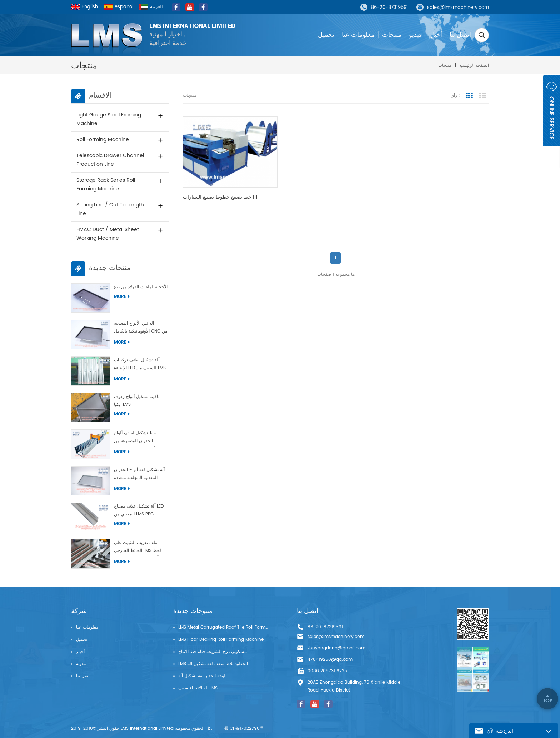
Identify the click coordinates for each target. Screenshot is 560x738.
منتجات (392, 35)
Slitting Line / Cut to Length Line (110, 209)
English (84, 7)
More (122, 297)
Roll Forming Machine (103, 139)
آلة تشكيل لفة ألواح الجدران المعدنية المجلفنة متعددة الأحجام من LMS (139, 475)
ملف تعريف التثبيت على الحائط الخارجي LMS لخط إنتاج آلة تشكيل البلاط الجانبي (141, 548)
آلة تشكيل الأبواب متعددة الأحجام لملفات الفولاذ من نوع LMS (141, 287)
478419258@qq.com (330, 660)
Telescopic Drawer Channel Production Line (110, 160)
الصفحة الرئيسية (474, 66)
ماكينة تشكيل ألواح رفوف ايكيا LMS (137, 401)
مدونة (81, 664)
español (119, 7)
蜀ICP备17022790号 (244, 729)
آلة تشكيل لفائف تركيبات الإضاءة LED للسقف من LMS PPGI (140, 365)
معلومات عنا (358, 35)
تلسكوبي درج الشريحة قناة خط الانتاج (212, 652)
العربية (151, 7)
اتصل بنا (460, 35)
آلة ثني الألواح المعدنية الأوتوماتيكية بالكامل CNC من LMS (141, 328)
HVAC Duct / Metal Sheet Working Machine (108, 234)
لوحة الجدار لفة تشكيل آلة (202, 676)
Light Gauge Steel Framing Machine (109, 119)
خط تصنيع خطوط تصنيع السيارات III (220, 197)
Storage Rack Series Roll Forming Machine (106, 184)
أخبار (436, 35)
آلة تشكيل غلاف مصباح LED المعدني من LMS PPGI (139, 510)
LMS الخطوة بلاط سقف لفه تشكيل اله (213, 664)
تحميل (326, 35)
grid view (469, 96)
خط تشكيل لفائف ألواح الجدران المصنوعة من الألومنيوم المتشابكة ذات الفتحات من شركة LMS (136, 438)
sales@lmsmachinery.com (458, 8)
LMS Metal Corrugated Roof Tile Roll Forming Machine (223, 627)
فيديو (416, 35)
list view (483, 96)
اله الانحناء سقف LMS (198, 688)
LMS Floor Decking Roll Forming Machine (221, 640)
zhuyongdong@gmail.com (336, 648)
